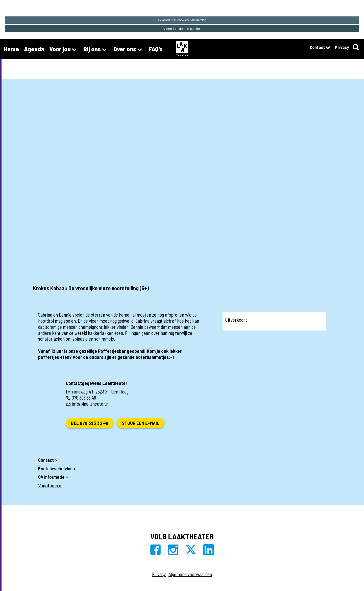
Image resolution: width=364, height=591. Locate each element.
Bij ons (96, 50)
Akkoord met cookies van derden (182, 20)
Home (11, 49)
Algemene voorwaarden (190, 574)
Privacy (342, 47)
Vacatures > (50, 485)
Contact (320, 48)
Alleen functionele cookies (182, 29)
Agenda (34, 49)
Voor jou (64, 50)
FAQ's (156, 49)
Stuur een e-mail (141, 423)
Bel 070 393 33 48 (90, 423)
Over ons (129, 50)
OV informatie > (53, 477)
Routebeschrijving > (57, 468)
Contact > (48, 460)
